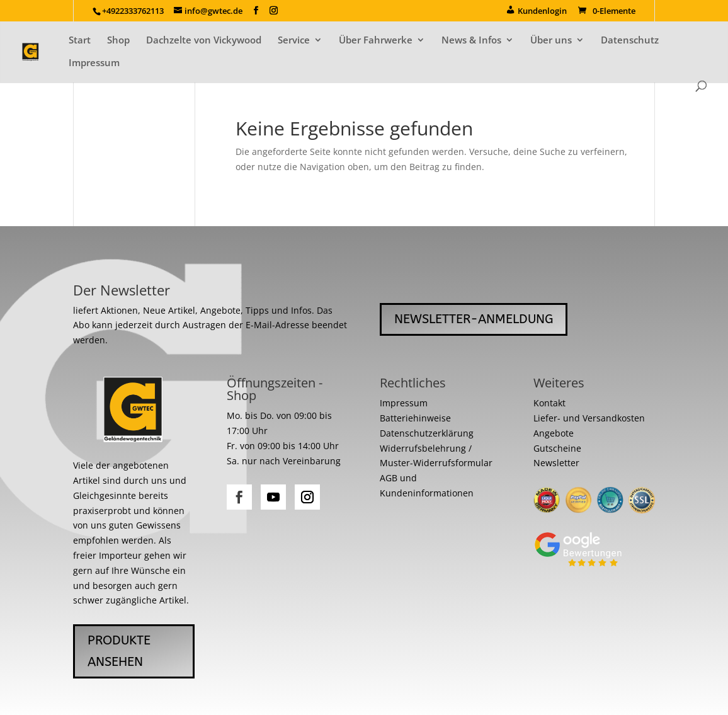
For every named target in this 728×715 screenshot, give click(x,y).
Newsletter (556, 463)
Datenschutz (630, 41)
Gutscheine (557, 448)
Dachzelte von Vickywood (204, 41)
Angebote (554, 433)
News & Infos (471, 41)
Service (294, 41)
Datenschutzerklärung (427, 433)
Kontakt (549, 403)
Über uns (551, 41)
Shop (118, 41)
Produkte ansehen (119, 651)
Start (80, 41)
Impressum (94, 63)
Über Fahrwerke (376, 41)
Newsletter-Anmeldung (474, 319)
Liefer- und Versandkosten (589, 418)
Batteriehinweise (415, 418)
